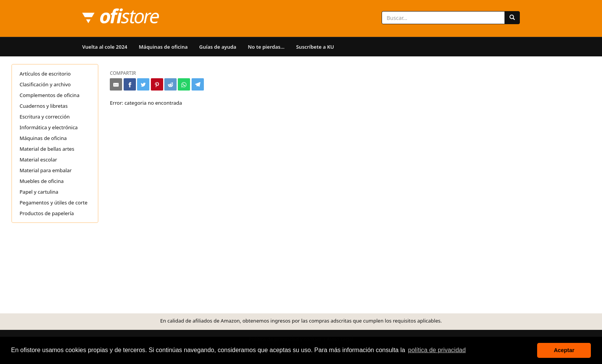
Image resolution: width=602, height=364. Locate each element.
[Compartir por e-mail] (116, 84)
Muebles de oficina (42, 181)
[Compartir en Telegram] (198, 84)
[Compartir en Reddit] (170, 84)
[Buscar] (512, 18)
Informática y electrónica (49, 127)
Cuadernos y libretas (44, 106)
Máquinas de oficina (163, 47)
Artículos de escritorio (45, 74)
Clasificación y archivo (45, 84)
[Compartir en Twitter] (143, 84)
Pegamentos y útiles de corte (54, 203)
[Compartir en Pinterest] (157, 84)
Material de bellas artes (47, 149)
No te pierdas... (266, 47)
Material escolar (38, 160)
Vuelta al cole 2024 (105, 47)
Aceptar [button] (564, 350)
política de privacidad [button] (437, 350)
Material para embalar (46, 170)
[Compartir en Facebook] (130, 84)
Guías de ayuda (218, 47)
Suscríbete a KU (315, 47)
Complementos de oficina (50, 95)
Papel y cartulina (39, 192)
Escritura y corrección (45, 117)
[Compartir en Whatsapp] (184, 84)
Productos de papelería (47, 213)
